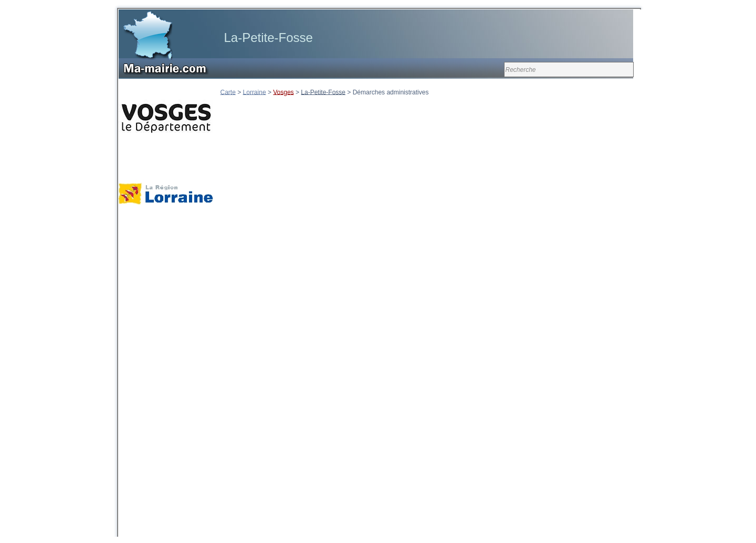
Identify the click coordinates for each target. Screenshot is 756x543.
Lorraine (255, 92)
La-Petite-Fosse (323, 92)
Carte (228, 92)
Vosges (283, 92)
